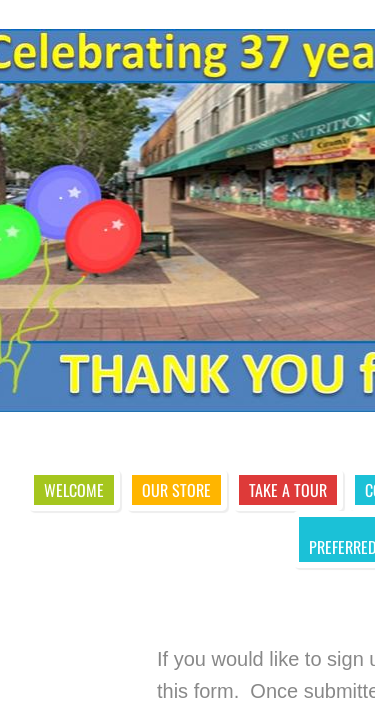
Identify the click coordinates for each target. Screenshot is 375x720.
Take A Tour (288, 490)
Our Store (176, 490)
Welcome (74, 490)
